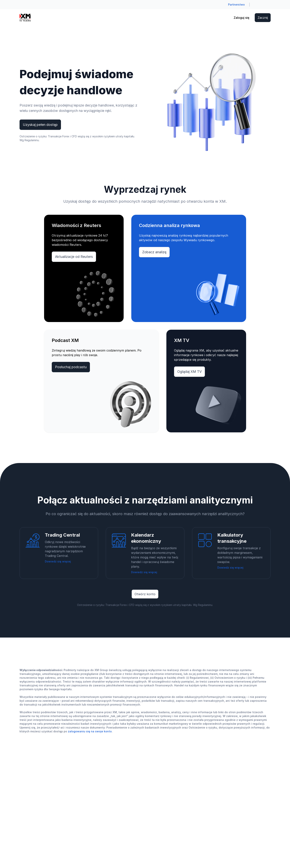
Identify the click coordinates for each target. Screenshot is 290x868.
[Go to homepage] (25, 18)
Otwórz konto (145, 594)
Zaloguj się (242, 18)
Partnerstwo (236, 5)
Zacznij (263, 18)
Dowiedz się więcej (58, 561)
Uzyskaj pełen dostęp (40, 125)
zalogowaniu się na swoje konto (90, 731)
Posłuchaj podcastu (71, 367)
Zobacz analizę (154, 252)
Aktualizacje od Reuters (74, 257)
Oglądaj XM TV (189, 372)
